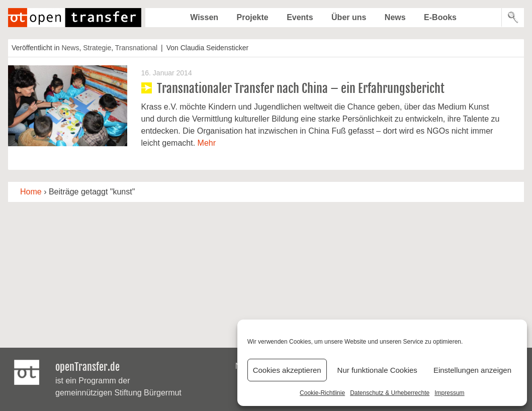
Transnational (136, 48)
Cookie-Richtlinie (322, 393)
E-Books (440, 17)
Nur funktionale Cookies (377, 370)
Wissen (204, 17)
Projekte (253, 17)
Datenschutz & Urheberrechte (390, 393)
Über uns (349, 17)
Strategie (97, 48)
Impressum (449, 393)
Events (300, 17)
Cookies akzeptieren (287, 370)
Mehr (207, 143)
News (395, 17)
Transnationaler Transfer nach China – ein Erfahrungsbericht (301, 88)
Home (31, 192)
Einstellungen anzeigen (472, 370)
